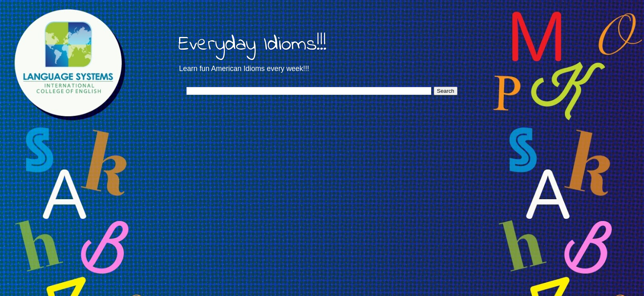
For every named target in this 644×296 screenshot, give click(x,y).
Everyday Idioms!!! (252, 45)
